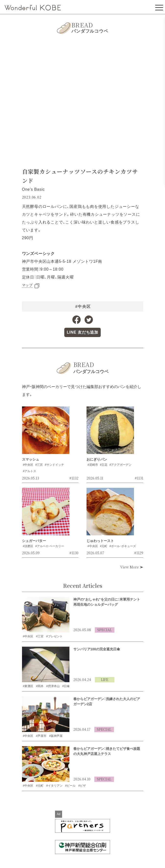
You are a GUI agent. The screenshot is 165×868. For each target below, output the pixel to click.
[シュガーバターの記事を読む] (46, 513)
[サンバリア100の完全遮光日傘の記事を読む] (46, 665)
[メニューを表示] (159, 7)
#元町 (104, 546)
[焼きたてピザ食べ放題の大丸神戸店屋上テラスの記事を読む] (46, 764)
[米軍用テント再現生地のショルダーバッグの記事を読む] (46, 615)
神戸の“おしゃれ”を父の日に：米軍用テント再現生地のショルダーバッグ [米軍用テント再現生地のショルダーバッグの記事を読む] (107, 602)
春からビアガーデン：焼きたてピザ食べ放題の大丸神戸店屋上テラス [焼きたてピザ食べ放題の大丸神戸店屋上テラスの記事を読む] (107, 751)
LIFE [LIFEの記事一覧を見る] (105, 679)
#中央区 (83, 307)
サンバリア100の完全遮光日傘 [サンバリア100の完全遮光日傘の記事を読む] (97, 649)
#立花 (104, 465)
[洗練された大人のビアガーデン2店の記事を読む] (46, 714)
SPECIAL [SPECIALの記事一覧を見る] (104, 630)
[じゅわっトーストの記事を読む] (110, 513)
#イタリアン (54, 786)
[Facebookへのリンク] (77, 320)
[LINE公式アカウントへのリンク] (82, 332)
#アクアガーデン (120, 465)
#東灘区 (28, 686)
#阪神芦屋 (56, 736)
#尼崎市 (93, 465)
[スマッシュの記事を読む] (46, 432)
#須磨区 (28, 546)
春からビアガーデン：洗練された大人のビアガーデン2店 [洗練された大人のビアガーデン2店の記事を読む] (107, 701)
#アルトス (30, 471)
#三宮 (39, 465)
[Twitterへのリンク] (89, 320)
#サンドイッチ (54, 465)
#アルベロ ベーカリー (50, 546)
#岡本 (40, 686)
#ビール (71, 786)
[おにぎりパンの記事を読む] (110, 432)
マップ (27, 285)
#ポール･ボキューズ (123, 546)
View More (132, 567)
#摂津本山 (53, 686)
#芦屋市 (41, 736)
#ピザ (82, 786)
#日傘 (66, 686)
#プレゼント (54, 636)
